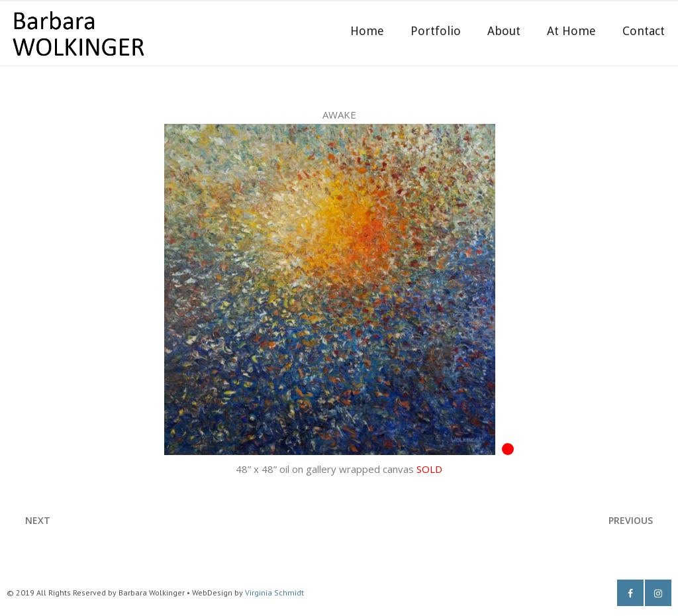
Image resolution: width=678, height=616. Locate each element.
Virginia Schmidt (274, 592)
